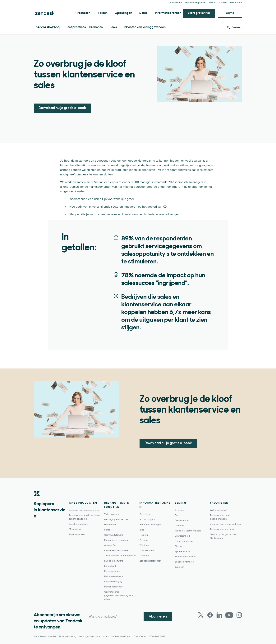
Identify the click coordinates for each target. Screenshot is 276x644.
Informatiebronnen (168, 13)
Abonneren (158, 616)
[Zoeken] (234, 27)
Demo (143, 13)
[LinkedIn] (219, 615)
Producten (83, 13)
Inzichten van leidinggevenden (145, 27)
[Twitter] (201, 615)
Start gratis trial (199, 13)
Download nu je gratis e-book (62, 108)
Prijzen (103, 13)
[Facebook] (210, 615)
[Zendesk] (37, 499)
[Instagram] (239, 615)
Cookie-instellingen (121, 636)
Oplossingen (123, 13)
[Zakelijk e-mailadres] (115, 617)
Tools (113, 27)
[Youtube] (229, 615)
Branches (96, 27)
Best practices (76, 27)
